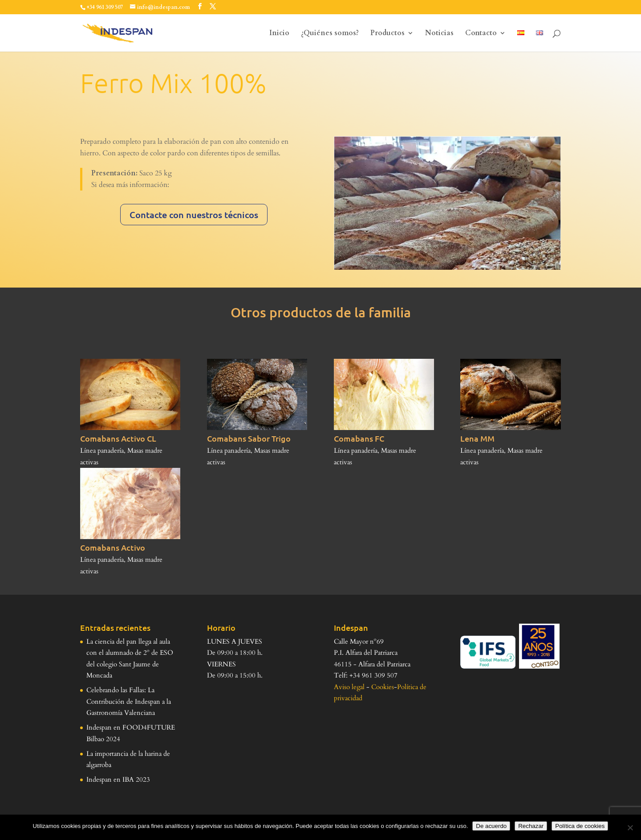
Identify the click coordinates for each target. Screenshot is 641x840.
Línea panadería (102, 450)
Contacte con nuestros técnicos (194, 215)
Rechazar (531, 826)
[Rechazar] (630, 828)
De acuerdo (491, 826)
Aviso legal (349, 687)
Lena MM (477, 438)
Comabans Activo (113, 547)
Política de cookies (580, 826)
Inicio (279, 34)
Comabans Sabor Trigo (249, 438)
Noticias (439, 34)
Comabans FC (359, 438)
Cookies (383, 687)
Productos (387, 34)
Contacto (481, 34)
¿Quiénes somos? (330, 34)
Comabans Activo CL (118, 438)
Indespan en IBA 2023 (118, 779)
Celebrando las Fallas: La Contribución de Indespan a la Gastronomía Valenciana (129, 701)
